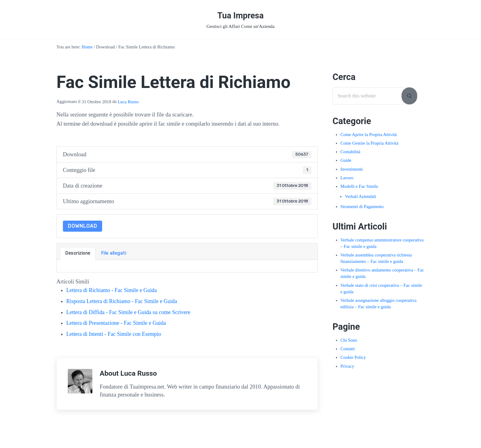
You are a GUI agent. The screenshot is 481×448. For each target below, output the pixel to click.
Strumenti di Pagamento (362, 209)
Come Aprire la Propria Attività (369, 137)
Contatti (348, 351)
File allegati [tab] (114, 256)
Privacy (347, 369)
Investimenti (352, 172)
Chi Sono (349, 343)
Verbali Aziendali (360, 199)
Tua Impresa (240, 17)
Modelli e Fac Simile (359, 189)
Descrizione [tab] (78, 256)
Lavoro (347, 180)
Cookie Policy (353, 360)
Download (83, 229)
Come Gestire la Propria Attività (370, 146)
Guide (346, 163)
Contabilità (350, 154)
